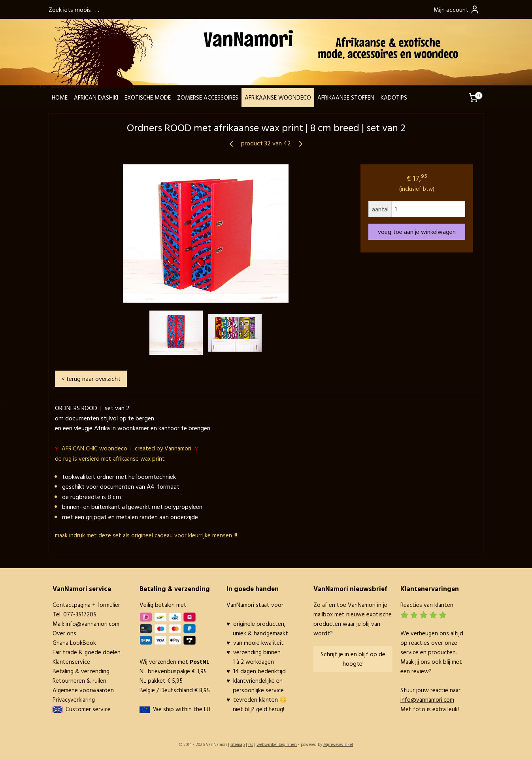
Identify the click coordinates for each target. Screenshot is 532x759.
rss (251, 744)
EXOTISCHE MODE (148, 97)
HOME (60, 97)
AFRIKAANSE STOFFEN (346, 97)
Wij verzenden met (175, 662)
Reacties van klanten (427, 605)
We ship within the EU (182, 709)
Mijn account (457, 9)
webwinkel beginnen (277, 744)
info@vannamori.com (92, 624)
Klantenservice (71, 662)
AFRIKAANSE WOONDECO (278, 97)
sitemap (238, 744)
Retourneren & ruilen (79, 681)
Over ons (64, 633)
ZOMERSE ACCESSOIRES (208, 97)
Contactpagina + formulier (86, 605)
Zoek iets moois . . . (74, 9)
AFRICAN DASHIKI (96, 97)
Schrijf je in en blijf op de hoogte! (353, 659)
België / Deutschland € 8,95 (175, 690)
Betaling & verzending (81, 671)
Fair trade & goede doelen (87, 652)
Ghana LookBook (74, 643)
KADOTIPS (394, 97)
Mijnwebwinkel (338, 744)
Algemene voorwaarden (83, 690)
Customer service (87, 709)
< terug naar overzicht (91, 379)
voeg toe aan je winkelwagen (417, 232)
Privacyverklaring (74, 700)
